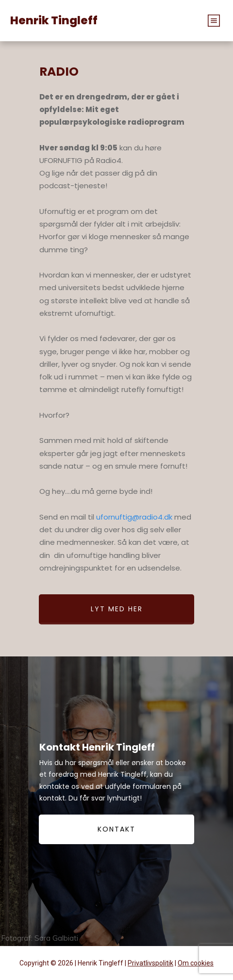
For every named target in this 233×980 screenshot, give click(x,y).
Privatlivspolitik (150, 963)
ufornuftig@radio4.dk (134, 517)
